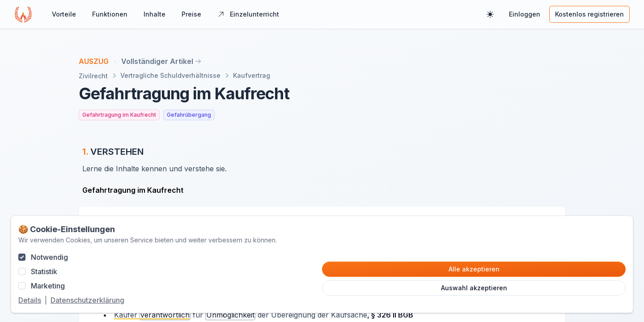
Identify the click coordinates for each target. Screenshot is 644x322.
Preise (191, 14)
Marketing (48, 286)
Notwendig (49, 257)
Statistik (44, 271)
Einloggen (525, 14)
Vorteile (64, 14)
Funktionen (110, 14)
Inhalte (155, 14)
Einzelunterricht (248, 14)
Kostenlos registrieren (589, 14)
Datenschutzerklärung (87, 300)
